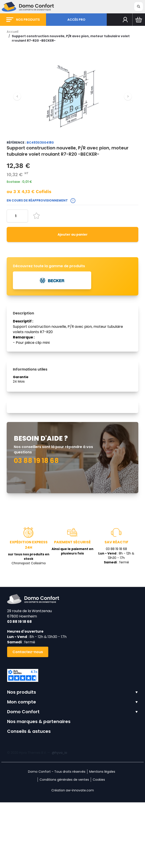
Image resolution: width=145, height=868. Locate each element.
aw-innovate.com (80, 856)
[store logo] (28, 7)
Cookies (99, 845)
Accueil (13, 32)
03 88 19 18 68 (19, 687)
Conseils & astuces (29, 797)
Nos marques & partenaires (39, 787)
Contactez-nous (28, 718)
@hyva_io (59, 818)
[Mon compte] (125, 20)
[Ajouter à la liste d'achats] (36, 216)
